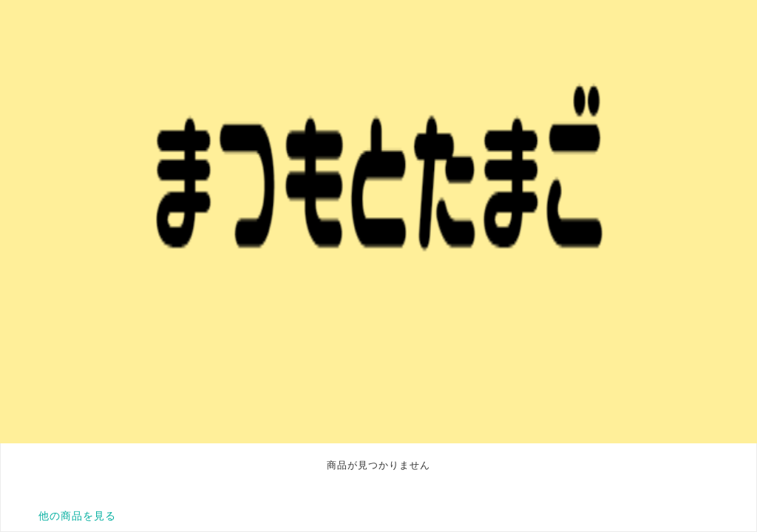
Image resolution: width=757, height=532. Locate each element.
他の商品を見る (77, 516)
